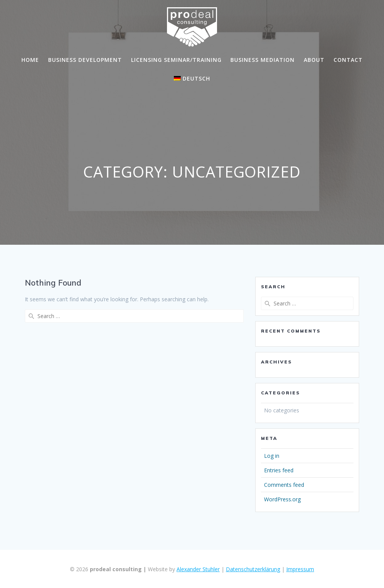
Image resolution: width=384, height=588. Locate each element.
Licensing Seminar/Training (176, 60)
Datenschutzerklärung (253, 569)
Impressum (300, 569)
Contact (348, 60)
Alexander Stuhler (198, 569)
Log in (272, 456)
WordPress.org (282, 499)
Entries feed (279, 470)
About (314, 60)
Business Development (85, 60)
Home (30, 60)
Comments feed (284, 485)
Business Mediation (262, 60)
